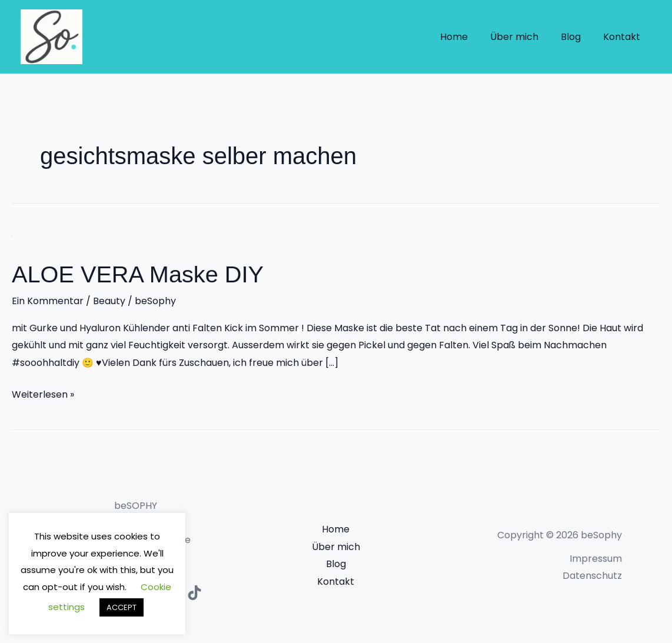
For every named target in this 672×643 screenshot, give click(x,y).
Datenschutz (592, 576)
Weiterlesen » (43, 393)
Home (466, 37)
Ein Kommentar (48, 301)
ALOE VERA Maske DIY (139, 274)
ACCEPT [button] (122, 607)
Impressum (596, 558)
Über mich (523, 37)
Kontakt (623, 37)
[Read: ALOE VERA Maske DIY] (12, 236)
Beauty (109, 301)
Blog (576, 37)
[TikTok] (194, 593)
